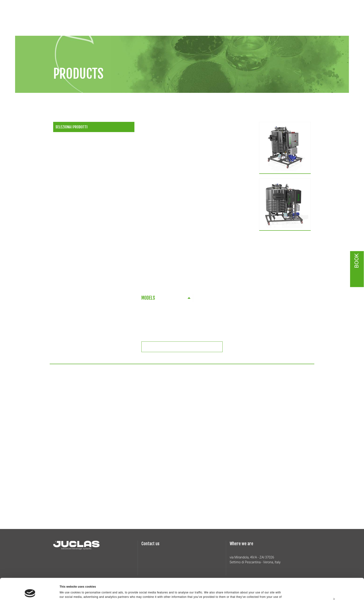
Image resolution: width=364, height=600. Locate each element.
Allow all (325, 568)
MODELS (148, 298)
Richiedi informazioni (185, 347)
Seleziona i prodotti (71, 127)
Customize (325, 579)
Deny (325, 589)
